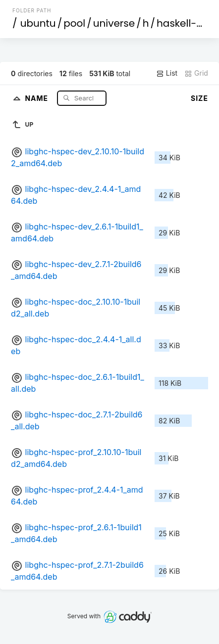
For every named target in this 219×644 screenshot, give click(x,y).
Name (37, 98)
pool (74, 23)
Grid (196, 73)
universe (114, 23)
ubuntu (38, 23)
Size (199, 98)
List (167, 73)
